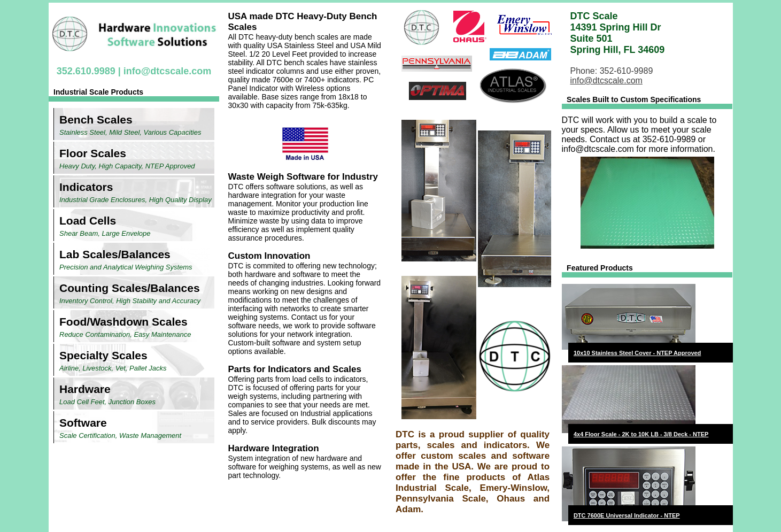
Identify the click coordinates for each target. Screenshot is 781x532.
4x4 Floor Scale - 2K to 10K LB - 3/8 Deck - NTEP (641, 434)
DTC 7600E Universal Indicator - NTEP (627, 515)
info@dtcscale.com (168, 71)
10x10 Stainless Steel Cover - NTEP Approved (637, 353)
